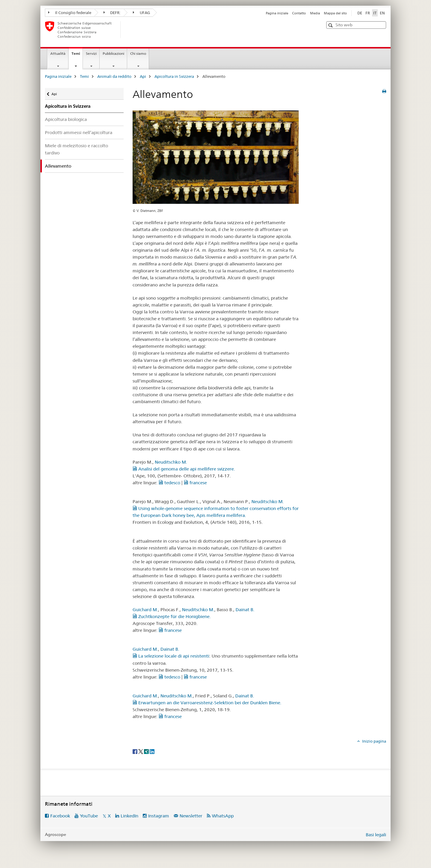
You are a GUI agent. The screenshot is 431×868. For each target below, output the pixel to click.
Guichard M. (145, 610)
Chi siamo (138, 53)
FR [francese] (368, 13)
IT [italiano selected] (375, 13)
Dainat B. (245, 610)
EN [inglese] (382, 13)
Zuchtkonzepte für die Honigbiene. (172, 616)
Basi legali (376, 835)
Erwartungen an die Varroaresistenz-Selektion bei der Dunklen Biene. (207, 703)
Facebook (60, 816)
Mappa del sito (335, 13)
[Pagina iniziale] (130, 30)
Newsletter (191, 816)
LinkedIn (129, 816)
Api (143, 76)
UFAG (141, 13)
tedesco (169, 483)
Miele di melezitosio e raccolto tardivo (76, 149)
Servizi (91, 53)
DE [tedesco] (360, 13)
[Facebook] (135, 751)
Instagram (159, 816)
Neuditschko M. (171, 462)
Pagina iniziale (277, 13)
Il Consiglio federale (70, 13)
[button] (331, 25)
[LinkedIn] (152, 751)
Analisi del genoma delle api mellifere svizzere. (184, 469)
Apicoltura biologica (66, 119)
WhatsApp (223, 816)
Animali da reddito (114, 76)
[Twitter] (141, 751)
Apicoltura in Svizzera (174, 76)
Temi (77, 55)
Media (315, 13)
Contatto (299, 13)
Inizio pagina (374, 741)
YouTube (89, 816)
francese (195, 483)
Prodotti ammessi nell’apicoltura (79, 132)
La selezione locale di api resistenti (171, 656)
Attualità (58, 53)
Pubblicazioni (113, 53)
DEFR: (112, 13)
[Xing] (147, 751)
